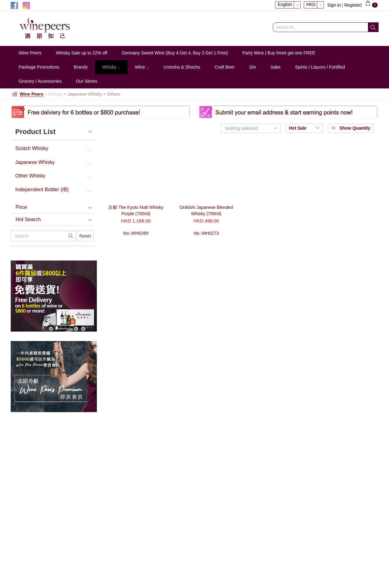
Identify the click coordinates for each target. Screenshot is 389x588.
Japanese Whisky (35, 162)
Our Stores (87, 81)
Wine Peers (30, 53)
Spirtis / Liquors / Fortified (320, 67)
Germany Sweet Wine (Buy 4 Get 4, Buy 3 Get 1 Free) (175, 53)
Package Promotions (39, 67)
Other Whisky (31, 176)
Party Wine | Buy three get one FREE (279, 53)
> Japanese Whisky (84, 94)
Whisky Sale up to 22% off (82, 53)
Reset (85, 236)
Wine (142, 67)
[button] (251, 128)
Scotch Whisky (32, 148)
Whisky (111, 67)
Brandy (81, 67)
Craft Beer (225, 67)
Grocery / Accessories (40, 81)
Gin (253, 67)
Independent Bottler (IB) (42, 190)
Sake (275, 67)
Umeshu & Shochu (182, 67)
